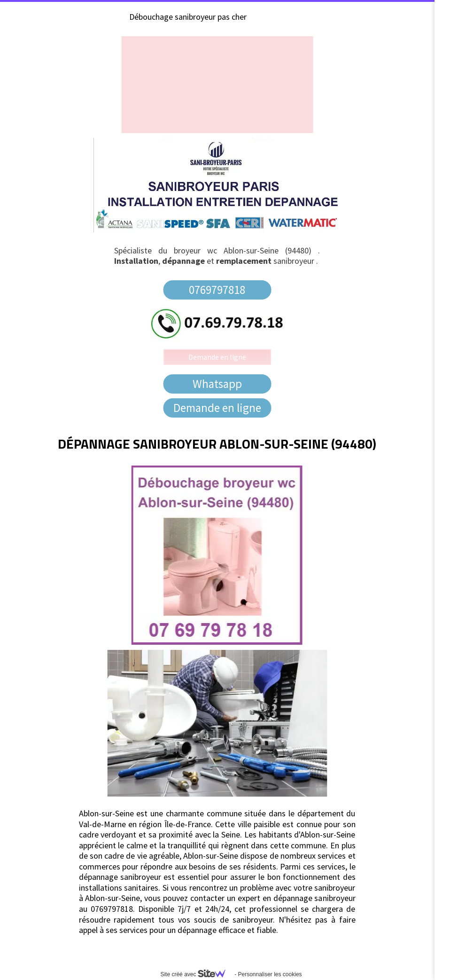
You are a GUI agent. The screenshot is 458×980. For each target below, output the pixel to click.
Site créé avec (196, 974)
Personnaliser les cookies (270, 974)
